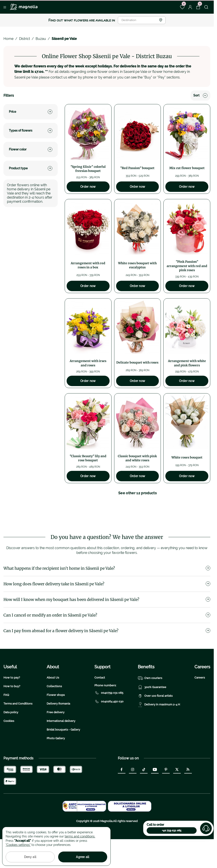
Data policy (11, 739)
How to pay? (12, 705)
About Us (53, 705)
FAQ (6, 722)
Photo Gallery (56, 765)
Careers (200, 705)
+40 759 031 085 (172, 830)
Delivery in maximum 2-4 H (159, 732)
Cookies (9, 748)
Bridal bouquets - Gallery (63, 757)
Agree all (83, 857)
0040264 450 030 (109, 729)
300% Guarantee (152, 714)
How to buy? (12, 713)
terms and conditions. (80, 836)
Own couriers (150, 705)
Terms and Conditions (18, 731)
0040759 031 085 (109, 720)
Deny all (30, 857)
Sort (200, 95)
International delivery (61, 748)
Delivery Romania (58, 731)
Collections (54, 713)
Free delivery (56, 739)
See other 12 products (137, 493)
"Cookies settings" (18, 845)
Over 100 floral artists (155, 723)
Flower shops (56, 722)
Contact (100, 705)
